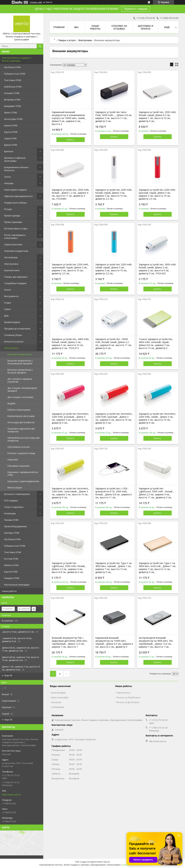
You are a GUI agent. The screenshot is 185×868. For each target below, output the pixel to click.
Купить (71, 140)
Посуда (8, 209)
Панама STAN (11, 520)
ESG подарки (11, 500)
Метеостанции (15, 488)
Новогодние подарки (15, 190)
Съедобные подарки (15, 283)
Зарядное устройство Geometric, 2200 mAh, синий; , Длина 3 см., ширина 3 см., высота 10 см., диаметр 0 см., (157, 418)
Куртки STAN (11, 572)
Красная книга (12, 270)
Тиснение (56, 702)
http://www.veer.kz (12, 794)
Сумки (7, 309)
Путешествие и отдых (16, 228)
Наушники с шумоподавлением (23, 481)
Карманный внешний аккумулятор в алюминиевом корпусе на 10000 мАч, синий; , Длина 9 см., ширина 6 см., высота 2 (69, 118)
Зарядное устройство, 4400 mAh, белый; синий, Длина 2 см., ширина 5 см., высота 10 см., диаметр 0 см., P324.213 (71, 344)
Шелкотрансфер (60, 697)
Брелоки (9, 151)
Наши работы (9, 591)
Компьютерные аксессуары (21, 416)
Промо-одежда (12, 216)
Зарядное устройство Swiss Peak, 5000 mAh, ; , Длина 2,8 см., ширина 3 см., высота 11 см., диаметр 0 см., (114, 117)
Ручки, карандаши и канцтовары (15, 236)
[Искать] (40, 46)
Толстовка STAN (13, 80)
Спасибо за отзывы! (119, 27)
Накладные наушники (18, 466)
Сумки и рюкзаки (13, 244)
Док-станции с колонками (20, 397)
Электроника (11, 264)
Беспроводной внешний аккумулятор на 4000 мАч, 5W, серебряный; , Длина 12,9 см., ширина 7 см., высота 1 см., (156, 642)
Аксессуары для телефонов (21, 422)
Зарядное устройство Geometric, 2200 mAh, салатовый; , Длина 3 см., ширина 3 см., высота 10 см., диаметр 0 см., (70, 493)
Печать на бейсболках (128, 697)
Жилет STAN (10, 113)
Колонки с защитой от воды (21, 453)
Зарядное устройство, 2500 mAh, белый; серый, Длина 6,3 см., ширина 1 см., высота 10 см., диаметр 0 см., (158, 117)
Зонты (8, 177)
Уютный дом (11, 257)
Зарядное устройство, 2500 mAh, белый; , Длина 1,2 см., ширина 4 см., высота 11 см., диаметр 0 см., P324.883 (71, 194)
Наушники (13, 460)
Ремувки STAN (12, 578)
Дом (6, 316)
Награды (9, 183)
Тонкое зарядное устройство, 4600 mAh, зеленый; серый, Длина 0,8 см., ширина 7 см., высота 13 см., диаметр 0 (156, 344)
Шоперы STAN (12, 533)
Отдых (8, 303)
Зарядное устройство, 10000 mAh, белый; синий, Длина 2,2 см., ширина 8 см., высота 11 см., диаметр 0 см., (114, 344)
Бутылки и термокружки (17, 494)
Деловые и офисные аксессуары (15, 159)
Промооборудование (16, 526)
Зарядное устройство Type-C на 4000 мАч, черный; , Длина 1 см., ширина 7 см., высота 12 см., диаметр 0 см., (113, 568)
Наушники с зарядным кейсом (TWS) (23, 474)
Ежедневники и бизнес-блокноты (17, 169)
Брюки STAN (11, 145)
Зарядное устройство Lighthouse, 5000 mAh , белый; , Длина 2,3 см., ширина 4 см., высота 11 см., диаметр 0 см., (156, 493)
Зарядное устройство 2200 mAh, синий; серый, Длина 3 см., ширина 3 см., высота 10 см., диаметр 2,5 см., (114, 269)
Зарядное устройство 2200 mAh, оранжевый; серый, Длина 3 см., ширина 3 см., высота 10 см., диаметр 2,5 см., (70, 269)
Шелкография (58, 693)
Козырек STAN (12, 93)
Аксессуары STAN (13, 119)
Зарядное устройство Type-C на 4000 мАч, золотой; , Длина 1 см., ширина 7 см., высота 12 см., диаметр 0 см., (158, 568)
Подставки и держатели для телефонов (21, 430)
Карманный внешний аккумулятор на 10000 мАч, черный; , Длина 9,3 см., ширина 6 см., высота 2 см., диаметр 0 (114, 642)
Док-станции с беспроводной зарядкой (22, 389)
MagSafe (11, 403)
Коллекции (10, 513)
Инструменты (11, 296)
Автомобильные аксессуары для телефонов (24, 439)
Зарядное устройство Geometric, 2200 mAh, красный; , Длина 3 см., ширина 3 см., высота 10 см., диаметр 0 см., (114, 418)
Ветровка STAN (12, 100)
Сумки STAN (10, 138)
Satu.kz (107, 862)
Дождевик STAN (12, 106)
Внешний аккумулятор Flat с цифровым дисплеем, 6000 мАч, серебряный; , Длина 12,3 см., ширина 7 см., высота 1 (70, 642)
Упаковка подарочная (16, 251)
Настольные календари (17, 585)
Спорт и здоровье (14, 507)
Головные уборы (13, 335)
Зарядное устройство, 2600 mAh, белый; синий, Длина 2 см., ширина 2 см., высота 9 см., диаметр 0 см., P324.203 (158, 269)
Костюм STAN (11, 559)
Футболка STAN (12, 67)
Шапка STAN (11, 125)
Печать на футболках (128, 702)
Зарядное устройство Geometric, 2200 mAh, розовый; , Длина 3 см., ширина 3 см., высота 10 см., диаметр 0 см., (70, 418)
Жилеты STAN (11, 565)
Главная (59, 27)
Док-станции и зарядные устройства (20, 380)
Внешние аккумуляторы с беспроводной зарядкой (20, 362)
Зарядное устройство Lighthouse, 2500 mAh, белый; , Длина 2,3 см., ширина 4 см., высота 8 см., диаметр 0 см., (69, 568)
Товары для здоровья (16, 277)
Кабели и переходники (19, 410)
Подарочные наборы (15, 203)
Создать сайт (36, 2)
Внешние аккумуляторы (19, 354)
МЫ (76, 27)
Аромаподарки (12, 322)
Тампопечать (124, 693)
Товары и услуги (67, 40)
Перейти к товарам (136, 9)
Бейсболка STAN (13, 87)
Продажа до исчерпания (17, 329)
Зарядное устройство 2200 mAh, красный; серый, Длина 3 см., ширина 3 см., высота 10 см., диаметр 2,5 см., (157, 194)
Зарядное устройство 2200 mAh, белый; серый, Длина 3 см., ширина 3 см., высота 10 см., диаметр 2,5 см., (114, 194)
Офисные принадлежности (18, 196)
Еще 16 (8, 720)
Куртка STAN (11, 132)
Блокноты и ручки (14, 341)
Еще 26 (8, 675)
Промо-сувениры (13, 222)
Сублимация (58, 707)
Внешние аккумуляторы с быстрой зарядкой (20, 371)
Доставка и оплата (146, 27)
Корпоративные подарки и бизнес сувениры (16, 59)
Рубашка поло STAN (15, 74)
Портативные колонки (19, 447)
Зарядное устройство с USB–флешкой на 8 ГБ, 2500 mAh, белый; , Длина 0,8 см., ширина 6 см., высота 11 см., (114, 493)
